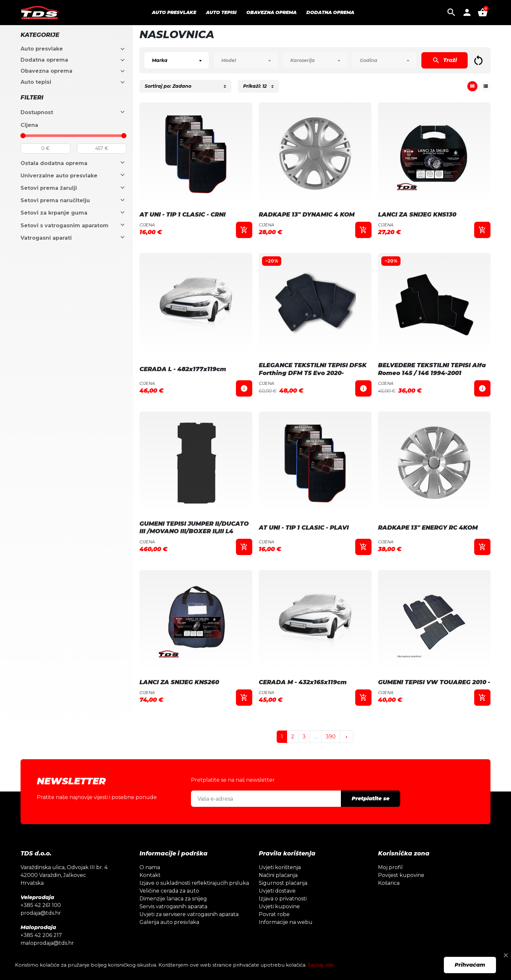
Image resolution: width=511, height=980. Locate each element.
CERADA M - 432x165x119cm (303, 682)
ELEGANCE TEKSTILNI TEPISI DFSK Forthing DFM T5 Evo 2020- (313, 369)
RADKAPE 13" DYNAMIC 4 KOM (307, 215)
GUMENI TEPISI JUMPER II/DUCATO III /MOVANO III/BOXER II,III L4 (194, 528)
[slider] (23, 136)
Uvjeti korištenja (280, 867)
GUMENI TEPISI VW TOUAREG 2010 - (434, 682)
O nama (150, 867)
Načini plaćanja (278, 875)
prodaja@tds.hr (41, 913)
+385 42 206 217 (41, 935)
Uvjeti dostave (277, 891)
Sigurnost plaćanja (283, 883)
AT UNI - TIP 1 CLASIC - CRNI (182, 215)
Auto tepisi (36, 82)
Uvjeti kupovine (279, 906)
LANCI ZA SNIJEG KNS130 (417, 215)
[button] (451, 12)
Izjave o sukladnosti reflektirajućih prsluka (194, 883)
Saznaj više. (321, 965)
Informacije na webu (286, 922)
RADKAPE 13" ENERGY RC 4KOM (428, 528)
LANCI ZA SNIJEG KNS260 (179, 682)
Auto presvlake (42, 49)
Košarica (389, 883)
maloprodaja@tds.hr (47, 943)
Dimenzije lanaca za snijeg (173, 899)
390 (331, 737)
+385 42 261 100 (41, 905)
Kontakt (150, 875)
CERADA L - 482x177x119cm (183, 369)
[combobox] (176, 60)
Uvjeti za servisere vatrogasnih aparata (189, 914)
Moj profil (390, 867)
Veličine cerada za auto (169, 891)
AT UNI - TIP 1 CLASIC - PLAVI (304, 528)
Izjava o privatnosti (283, 899)
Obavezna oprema (46, 71)
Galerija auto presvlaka (169, 922)
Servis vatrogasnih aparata (173, 906)
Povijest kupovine (401, 875)
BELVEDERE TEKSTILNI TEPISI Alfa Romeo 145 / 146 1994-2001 (432, 369)
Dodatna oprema (44, 60)
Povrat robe (274, 914)
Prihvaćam (470, 965)
